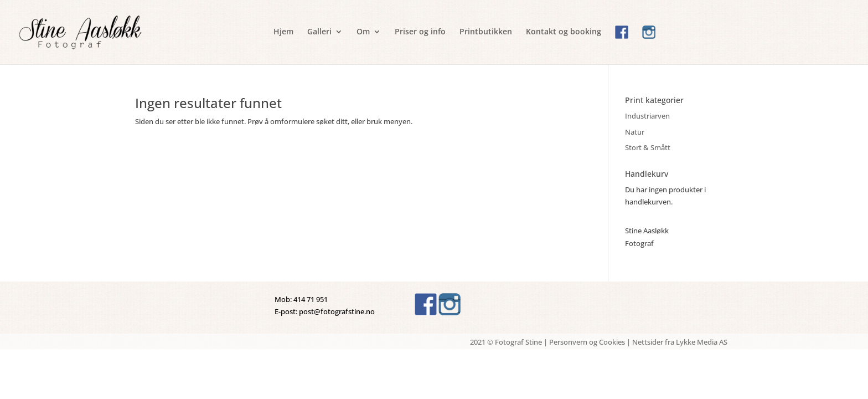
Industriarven (647, 116)
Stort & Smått (648, 147)
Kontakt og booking (564, 32)
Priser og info (420, 32)
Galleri (319, 32)
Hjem (283, 32)
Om (363, 32)
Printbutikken (486, 32)
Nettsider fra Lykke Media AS (680, 342)
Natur (635, 132)
